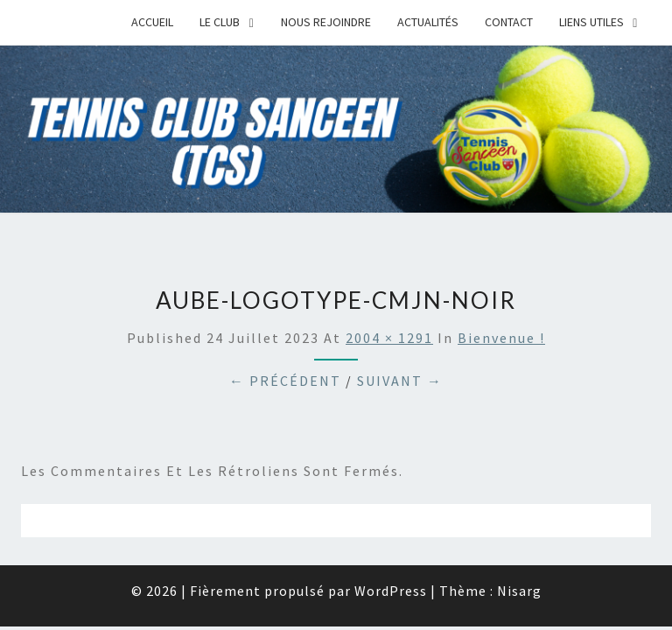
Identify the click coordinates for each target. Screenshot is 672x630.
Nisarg (519, 591)
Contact (509, 22)
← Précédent (285, 381)
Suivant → (400, 381)
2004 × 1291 (389, 338)
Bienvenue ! (501, 338)
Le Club (220, 22)
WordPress (391, 591)
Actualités (428, 22)
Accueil (152, 22)
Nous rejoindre (326, 22)
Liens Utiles (591, 22)
